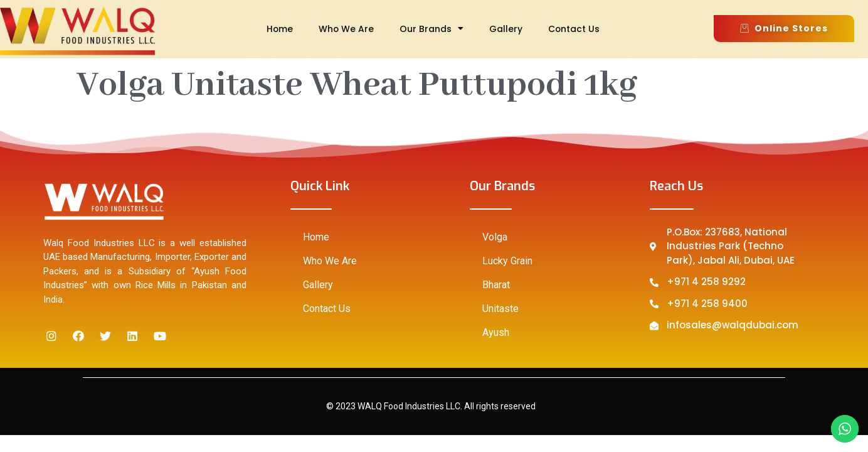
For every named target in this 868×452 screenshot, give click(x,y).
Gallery (506, 29)
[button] (784, 29)
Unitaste (500, 309)
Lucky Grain (507, 261)
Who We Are (346, 29)
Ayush (496, 332)
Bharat (496, 285)
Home (280, 29)
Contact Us (574, 29)
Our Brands (431, 29)
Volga (495, 237)
